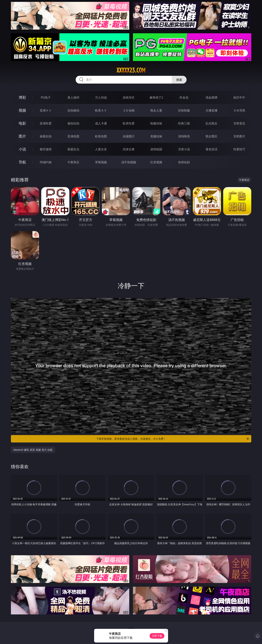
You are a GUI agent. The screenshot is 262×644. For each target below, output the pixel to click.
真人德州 (73, 97)
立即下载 (157, 636)
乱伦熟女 (212, 123)
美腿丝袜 (156, 136)
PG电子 (46, 97)
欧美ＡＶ (101, 110)
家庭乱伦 (73, 149)
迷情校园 (156, 149)
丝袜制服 (184, 110)
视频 (22, 110)
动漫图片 (129, 136)
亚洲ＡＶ (46, 110)
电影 (22, 123)
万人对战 (101, 97)
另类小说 (184, 149)
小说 (22, 149)
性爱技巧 (239, 149)
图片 (22, 136)
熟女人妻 (156, 110)
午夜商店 (73, 162)
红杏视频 (156, 162)
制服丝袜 (156, 123)
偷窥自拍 (46, 136)
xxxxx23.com (131, 70)
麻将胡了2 (156, 97)
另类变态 (239, 123)
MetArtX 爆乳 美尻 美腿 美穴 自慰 (33, 450)
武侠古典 (129, 149)
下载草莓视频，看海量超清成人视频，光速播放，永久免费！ (173, 439)
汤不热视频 (129, 162)
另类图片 (239, 136)
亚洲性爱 (46, 123)
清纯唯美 (184, 136)
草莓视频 (101, 162)
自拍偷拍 (73, 110)
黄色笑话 (212, 149)
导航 (22, 162)
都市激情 (46, 149)
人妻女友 (101, 149)
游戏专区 (129, 97)
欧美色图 (101, 136)
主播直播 (212, 110)
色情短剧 (184, 162)
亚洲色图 (73, 136)
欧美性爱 (129, 123)
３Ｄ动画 (129, 110)
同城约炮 (46, 162)
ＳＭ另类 (239, 110)
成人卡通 (101, 123)
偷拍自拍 (73, 123)
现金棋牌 (212, 97)
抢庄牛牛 (239, 97)
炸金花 (184, 97)
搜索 (179, 80)
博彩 (22, 97)
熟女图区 (212, 136)
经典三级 (184, 123)
